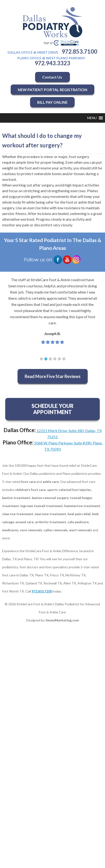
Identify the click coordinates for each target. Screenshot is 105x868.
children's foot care (30, 490)
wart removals (81, 530)
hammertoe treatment (82, 506)
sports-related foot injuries (69, 490)
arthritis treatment (51, 522)
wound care (25, 522)
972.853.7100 (79, 51)
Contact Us (52, 77)
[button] (92, 118)
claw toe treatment (18, 514)
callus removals (56, 530)
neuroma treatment (50, 514)
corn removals (31, 530)
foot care (28, 482)
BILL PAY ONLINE (52, 102)
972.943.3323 (52, 63)
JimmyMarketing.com (62, 620)
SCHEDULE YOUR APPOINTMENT (52, 409)
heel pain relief (79, 514)
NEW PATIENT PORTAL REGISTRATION (52, 90)
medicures (10, 530)
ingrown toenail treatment (42, 506)
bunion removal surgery (50, 498)
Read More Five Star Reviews (53, 376)
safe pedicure (78, 522)
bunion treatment (16, 498)
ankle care (51, 482)
